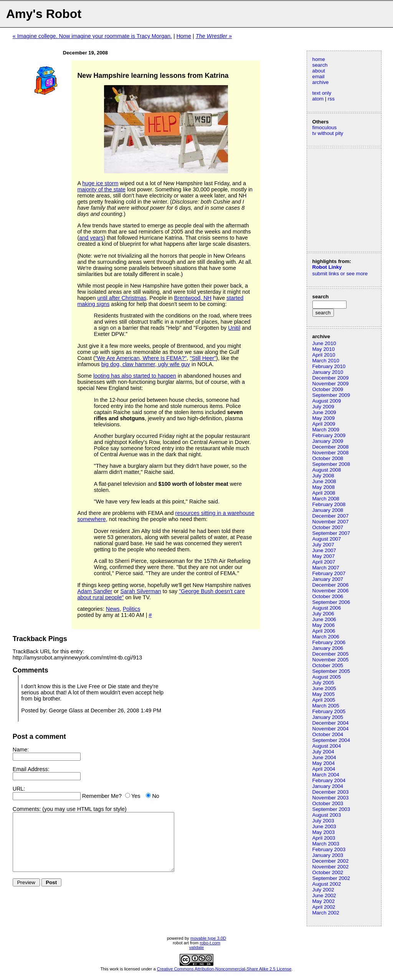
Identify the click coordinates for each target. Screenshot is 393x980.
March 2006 (326, 637)
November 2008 (331, 453)
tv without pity (328, 133)
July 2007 (323, 545)
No (155, 796)
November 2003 (331, 798)
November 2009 (331, 384)
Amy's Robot (44, 14)
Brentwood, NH (193, 298)
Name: (21, 750)
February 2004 (329, 780)
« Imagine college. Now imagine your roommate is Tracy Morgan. (92, 36)
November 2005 (331, 660)
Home (184, 36)
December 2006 (331, 585)
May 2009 (324, 418)
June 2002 (324, 895)
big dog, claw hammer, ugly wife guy (146, 364)
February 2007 (329, 573)
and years (91, 238)
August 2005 (327, 677)
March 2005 (326, 706)
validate (197, 947)
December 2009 (331, 378)
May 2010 (324, 349)
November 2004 (331, 729)
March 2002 (326, 913)
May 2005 (324, 694)
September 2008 (331, 464)
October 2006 (328, 596)
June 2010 (324, 343)
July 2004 (323, 752)
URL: (19, 789)
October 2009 (328, 389)
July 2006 (323, 614)
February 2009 (329, 435)
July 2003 (323, 821)
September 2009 (331, 395)
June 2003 (324, 826)
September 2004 (331, 740)
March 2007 (326, 568)
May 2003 (324, 832)
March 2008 (326, 499)
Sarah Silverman (140, 591)
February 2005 (329, 711)
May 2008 (324, 487)
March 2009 (326, 430)
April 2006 (324, 631)
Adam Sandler (95, 591)
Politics (132, 609)
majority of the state (101, 189)
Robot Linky (327, 267)
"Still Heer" (203, 358)
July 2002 (323, 890)
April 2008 (324, 493)
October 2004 (328, 734)
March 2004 (326, 775)
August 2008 (327, 470)
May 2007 (324, 556)
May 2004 (324, 763)
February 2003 (329, 849)
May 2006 (324, 625)
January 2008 (328, 510)
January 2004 (328, 786)
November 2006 (331, 591)
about (319, 71)
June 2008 (324, 481)
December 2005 (331, 654)
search (320, 65)
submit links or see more (340, 274)
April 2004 (324, 769)
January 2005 (328, 717)
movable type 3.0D (208, 938)
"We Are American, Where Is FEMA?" (141, 358)
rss (331, 99)
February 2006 (329, 642)
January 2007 (328, 579)
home (319, 59)
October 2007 (328, 527)
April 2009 (324, 424)
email (319, 76)
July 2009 (323, 407)
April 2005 (324, 700)
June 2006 (324, 619)
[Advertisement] (335, 199)
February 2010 (329, 366)
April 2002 (324, 907)
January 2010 (328, 372)
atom (318, 99)
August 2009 (327, 401)
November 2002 (331, 867)
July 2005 (323, 683)
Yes (136, 796)
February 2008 (329, 504)
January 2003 (328, 855)
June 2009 (324, 412)
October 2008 (328, 458)
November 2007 (331, 522)
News (113, 609)
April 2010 (324, 355)
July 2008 (323, 476)
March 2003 (326, 844)
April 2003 (324, 838)
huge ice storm (100, 183)
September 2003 (331, 809)
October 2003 (328, 803)
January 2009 (328, 441)
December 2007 (331, 516)
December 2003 (331, 792)
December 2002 (331, 861)
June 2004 (324, 757)
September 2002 (331, 878)
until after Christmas (122, 298)
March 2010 (326, 361)
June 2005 (324, 688)
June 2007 (324, 550)
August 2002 (327, 884)
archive (321, 82)
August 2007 (327, 539)
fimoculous (325, 127)
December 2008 (331, 447)
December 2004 (331, 723)
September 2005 (331, 671)
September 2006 (331, 602)
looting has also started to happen (135, 376)
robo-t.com (210, 943)
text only (322, 93)
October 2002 (328, 872)
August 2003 (327, 815)
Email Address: (31, 769)
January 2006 (328, 648)
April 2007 (324, 562)
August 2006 (327, 608)
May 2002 (324, 901)
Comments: (27, 809)
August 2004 (327, 746)
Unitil (234, 328)
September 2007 (331, 533)
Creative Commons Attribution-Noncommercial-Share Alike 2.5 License (224, 969)
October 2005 (328, 665)
